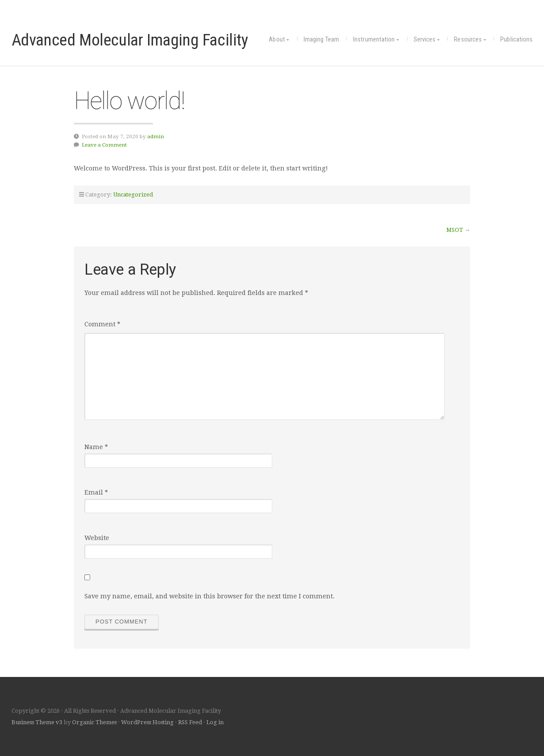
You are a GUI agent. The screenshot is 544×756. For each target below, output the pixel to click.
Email (96, 492)
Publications (516, 40)
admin (156, 136)
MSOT (455, 230)
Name (96, 447)
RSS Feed (190, 722)
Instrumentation (374, 40)
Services (425, 40)
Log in (215, 722)
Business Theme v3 (37, 722)
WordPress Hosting (147, 722)
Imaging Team (321, 40)
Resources (468, 40)
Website (97, 538)
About (277, 40)
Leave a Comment (104, 145)
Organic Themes (94, 722)
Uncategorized (133, 195)
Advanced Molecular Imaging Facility (130, 40)
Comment (102, 324)
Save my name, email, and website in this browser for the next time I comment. (209, 596)
